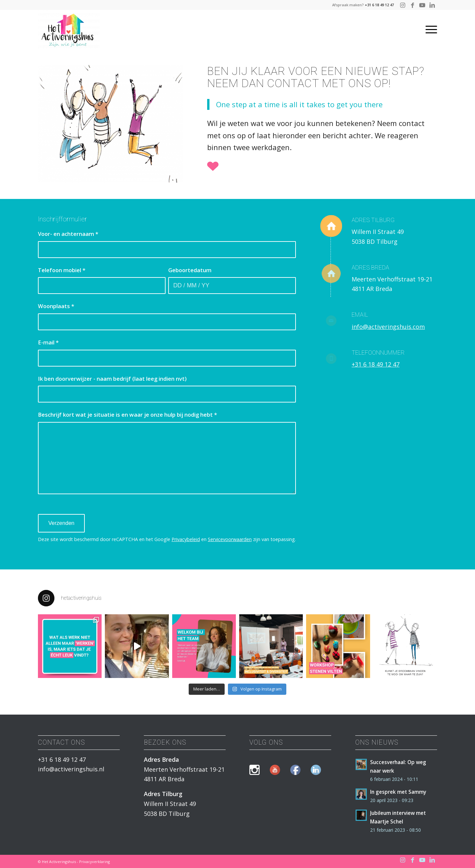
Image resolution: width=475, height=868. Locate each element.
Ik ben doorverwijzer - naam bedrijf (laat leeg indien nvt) (112, 379)
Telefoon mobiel (62, 270)
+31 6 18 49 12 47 (379, 5)
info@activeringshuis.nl (71, 769)
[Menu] (429, 29)
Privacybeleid (186, 539)
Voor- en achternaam (68, 234)
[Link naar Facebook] (412, 5)
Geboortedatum (190, 270)
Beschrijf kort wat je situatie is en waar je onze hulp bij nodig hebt (127, 415)
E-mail (48, 342)
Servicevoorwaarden (230, 539)
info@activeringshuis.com (388, 327)
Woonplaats (56, 306)
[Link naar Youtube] (422, 5)
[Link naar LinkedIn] (432, 5)
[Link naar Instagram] (402, 5)
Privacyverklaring (95, 862)
